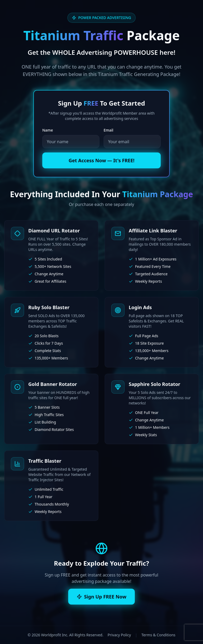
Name (48, 130)
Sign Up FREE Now (101, 597)
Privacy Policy (119, 635)
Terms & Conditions (158, 635)
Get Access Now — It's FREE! (101, 160)
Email (109, 130)
